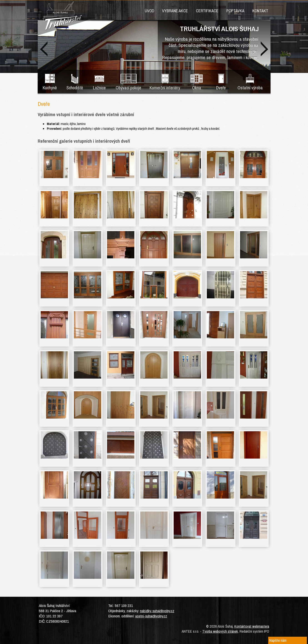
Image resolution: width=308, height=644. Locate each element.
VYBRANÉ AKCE (175, 11)
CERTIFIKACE (207, 11)
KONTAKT (260, 11)
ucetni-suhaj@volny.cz (151, 616)
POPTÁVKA (235, 11)
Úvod (149, 11)
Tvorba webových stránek (220, 631)
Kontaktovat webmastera (252, 626)
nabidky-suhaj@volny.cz (157, 611)
